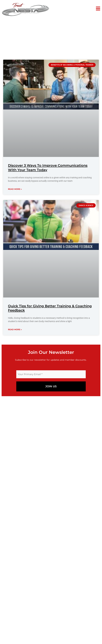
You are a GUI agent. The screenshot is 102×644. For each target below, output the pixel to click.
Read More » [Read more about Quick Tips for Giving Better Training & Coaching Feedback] (15, 329)
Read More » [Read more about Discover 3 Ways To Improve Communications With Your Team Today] (15, 189)
